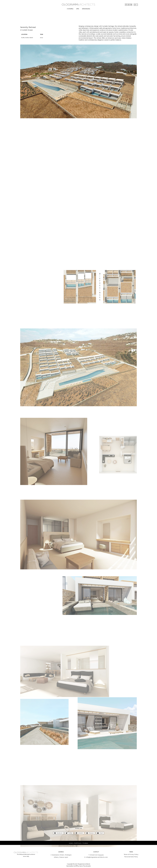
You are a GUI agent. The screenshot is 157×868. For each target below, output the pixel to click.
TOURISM (85, 845)
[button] (58, 835)
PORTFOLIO (78, 845)
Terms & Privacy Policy (131, 857)
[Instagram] (129, 5)
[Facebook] (126, 5)
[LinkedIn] (131, 5)
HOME (71, 845)
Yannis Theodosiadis (85, 866)
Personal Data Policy (131, 859)
